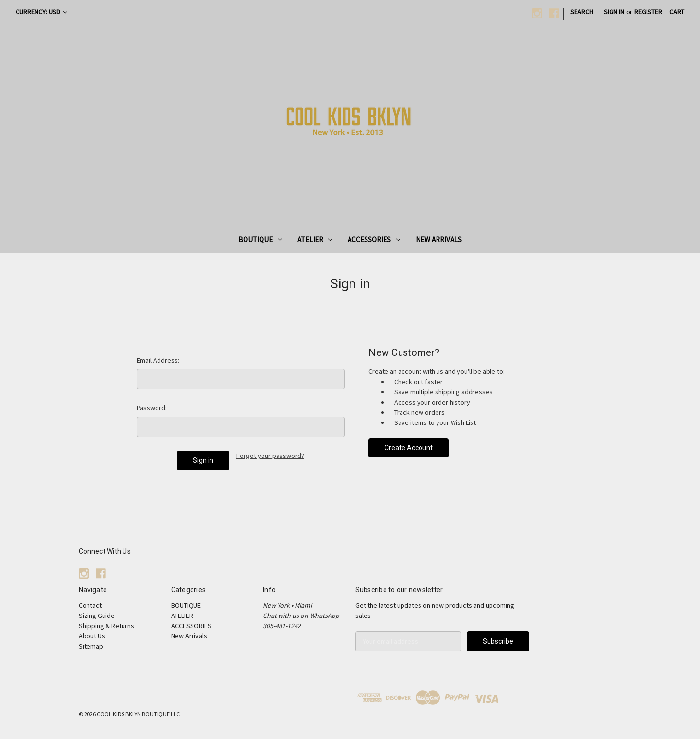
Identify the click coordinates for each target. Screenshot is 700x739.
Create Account (409, 448)
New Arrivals (439, 239)
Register (648, 12)
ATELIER (315, 239)
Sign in (614, 12)
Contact (90, 605)
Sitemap (91, 646)
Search (582, 12)
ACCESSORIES (374, 239)
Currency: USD (41, 12)
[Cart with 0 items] (677, 12)
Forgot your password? (270, 456)
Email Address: (158, 360)
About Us (92, 636)
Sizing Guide (97, 616)
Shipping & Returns (106, 626)
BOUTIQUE (260, 239)
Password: (152, 408)
